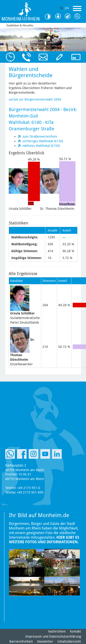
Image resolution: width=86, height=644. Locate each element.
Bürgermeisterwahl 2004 (34, 109)
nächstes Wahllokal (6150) (41, 146)
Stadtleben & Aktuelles (20, 25)
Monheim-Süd (23, 116)
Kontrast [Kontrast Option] (49, 17)
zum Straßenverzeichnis (40, 136)
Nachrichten (57, 631)
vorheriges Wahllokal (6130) (43, 141)
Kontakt (75, 631)
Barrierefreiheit (21, 641)
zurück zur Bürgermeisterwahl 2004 (35, 99)
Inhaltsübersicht (69, 641)
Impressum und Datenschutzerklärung (53, 636)
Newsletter (45, 641)
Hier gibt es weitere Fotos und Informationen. (44, 540)
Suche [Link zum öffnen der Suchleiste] (78, 16)
